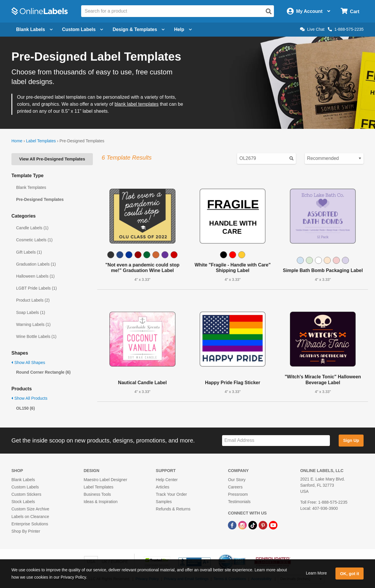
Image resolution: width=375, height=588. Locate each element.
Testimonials (239, 502)
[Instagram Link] (243, 525)
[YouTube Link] (273, 525)
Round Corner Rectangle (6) (43, 372)
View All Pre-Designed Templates (52, 159)
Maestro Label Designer (105, 480)
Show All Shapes (28, 363)
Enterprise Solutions (30, 524)
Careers (235, 487)
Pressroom (238, 494)
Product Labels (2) (33, 300)
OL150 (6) (25, 408)
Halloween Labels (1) (35, 276)
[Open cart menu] (350, 11)
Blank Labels (23, 480)
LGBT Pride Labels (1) (36, 288)
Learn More (316, 573)
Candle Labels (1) (32, 228)
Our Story (237, 480)
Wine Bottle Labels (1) (36, 336)
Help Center (167, 480)
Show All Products (29, 398)
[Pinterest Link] (264, 525)
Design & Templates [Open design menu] (139, 29)
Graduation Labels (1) (36, 264)
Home (17, 141)
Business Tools (97, 494)
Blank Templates (31, 187)
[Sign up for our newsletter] (276, 441)
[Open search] (269, 11)
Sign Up (351, 440)
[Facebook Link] (233, 525)
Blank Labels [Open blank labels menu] (34, 29)
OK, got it (350, 574)
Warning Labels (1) (33, 324)
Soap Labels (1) (31, 312)
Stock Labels (23, 502)
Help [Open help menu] (183, 29)
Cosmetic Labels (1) (34, 240)
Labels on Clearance (30, 517)
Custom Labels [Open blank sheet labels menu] (83, 29)
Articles (163, 487)
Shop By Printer (26, 531)
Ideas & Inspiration (100, 502)
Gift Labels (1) (29, 252)
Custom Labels (25, 487)
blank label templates (137, 104)
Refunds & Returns (173, 509)
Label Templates (41, 141)
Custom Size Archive (30, 509)
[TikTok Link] (253, 525)
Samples (164, 502)
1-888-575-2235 (346, 29)
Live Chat (312, 29)
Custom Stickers (26, 494)
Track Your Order (171, 494)
